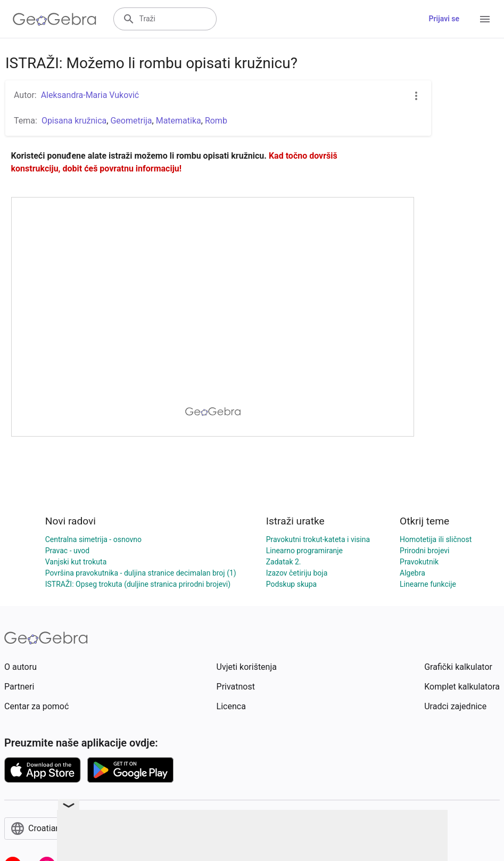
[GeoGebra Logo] (55, 19)
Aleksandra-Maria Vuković (90, 95)
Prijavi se (444, 19)
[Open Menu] (485, 19)
